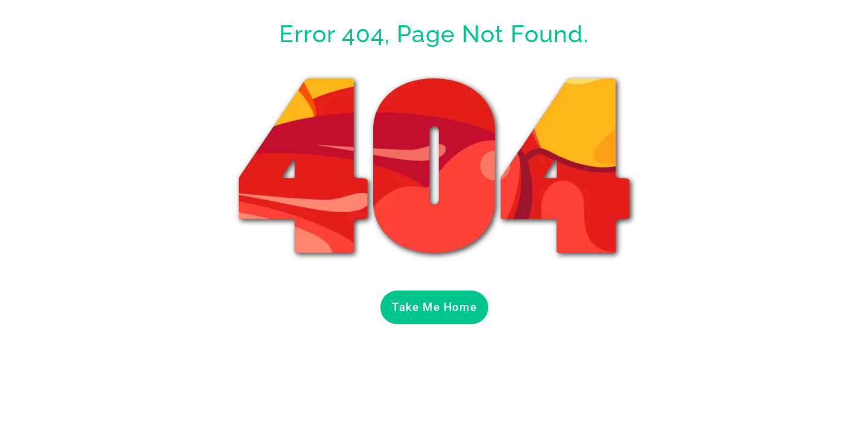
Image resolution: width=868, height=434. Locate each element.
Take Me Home (434, 307)
